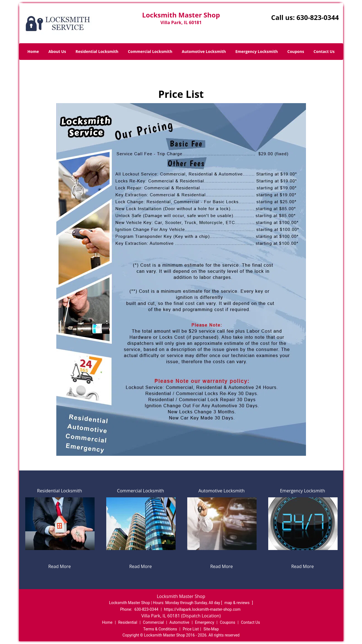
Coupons (296, 51)
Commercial (153, 622)
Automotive (179, 622)
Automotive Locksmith (204, 51)
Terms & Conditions (160, 629)
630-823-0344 (318, 17)
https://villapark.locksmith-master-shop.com (202, 609)
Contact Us (324, 51)
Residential (128, 622)
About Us (57, 51)
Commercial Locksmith (150, 51)
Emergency (205, 622)
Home (33, 51)
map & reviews (237, 603)
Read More (60, 566)
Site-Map (211, 629)
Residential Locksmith (97, 51)
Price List (191, 629)
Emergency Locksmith (256, 51)
